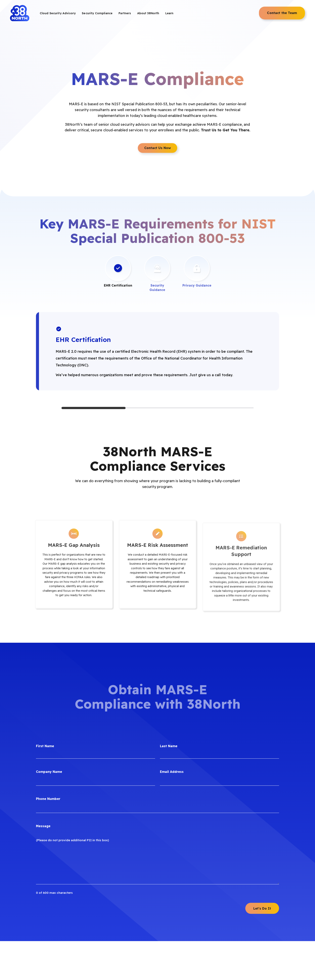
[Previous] (41, 312)
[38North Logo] (20, 13)
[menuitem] (58, 13)
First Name (45, 654)
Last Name (169, 654)
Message (43, 734)
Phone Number (48, 707)
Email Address (172, 679)
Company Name (49, 679)
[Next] (274, 312)
